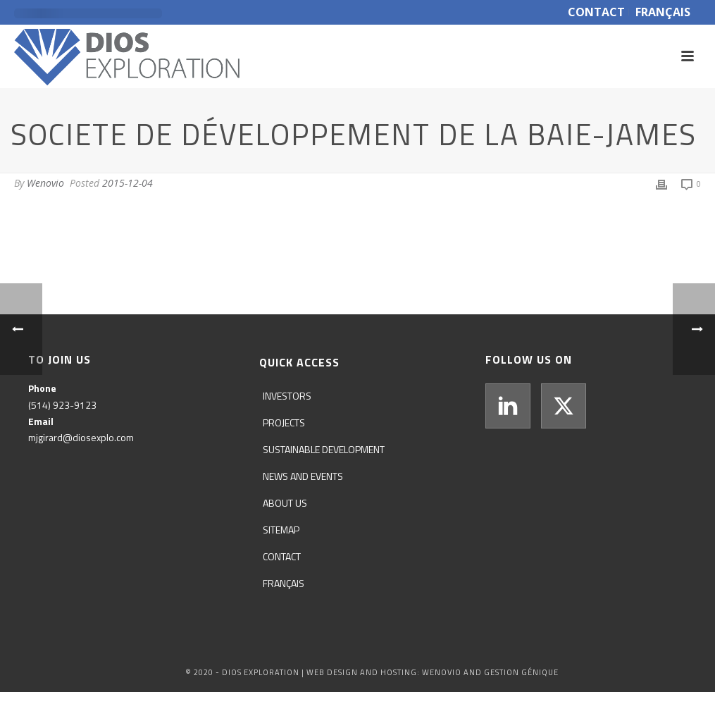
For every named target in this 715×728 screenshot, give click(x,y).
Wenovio (45, 183)
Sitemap (281, 530)
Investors (287, 396)
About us (285, 503)
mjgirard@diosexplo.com (81, 437)
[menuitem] (287, 584)
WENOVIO (442, 672)
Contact (282, 556)
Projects (284, 422)
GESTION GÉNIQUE (521, 672)
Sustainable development (324, 449)
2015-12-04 (128, 183)
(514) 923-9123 (62, 405)
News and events (303, 476)
